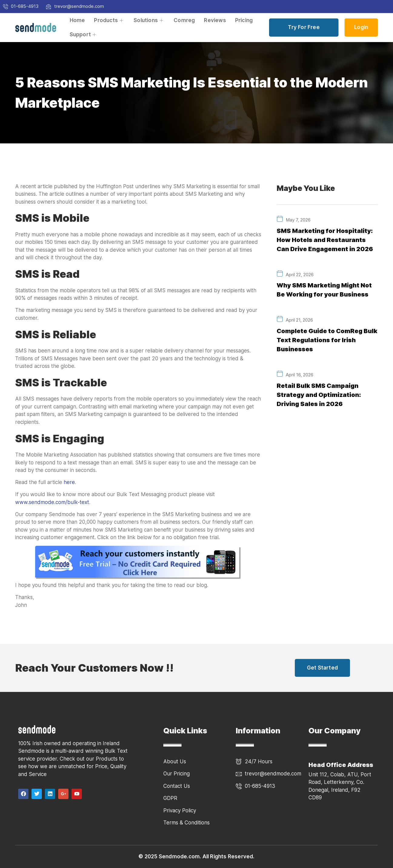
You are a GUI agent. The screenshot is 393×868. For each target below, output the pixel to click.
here (69, 482)
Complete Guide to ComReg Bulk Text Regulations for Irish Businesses (327, 339)
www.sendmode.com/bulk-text (52, 502)
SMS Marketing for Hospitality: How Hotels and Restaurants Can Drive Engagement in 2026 (325, 240)
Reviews (215, 20)
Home (77, 20)
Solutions (149, 20)
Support (84, 34)
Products (109, 20)
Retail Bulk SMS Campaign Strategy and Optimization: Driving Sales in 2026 (319, 393)
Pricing (244, 20)
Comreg (184, 20)
